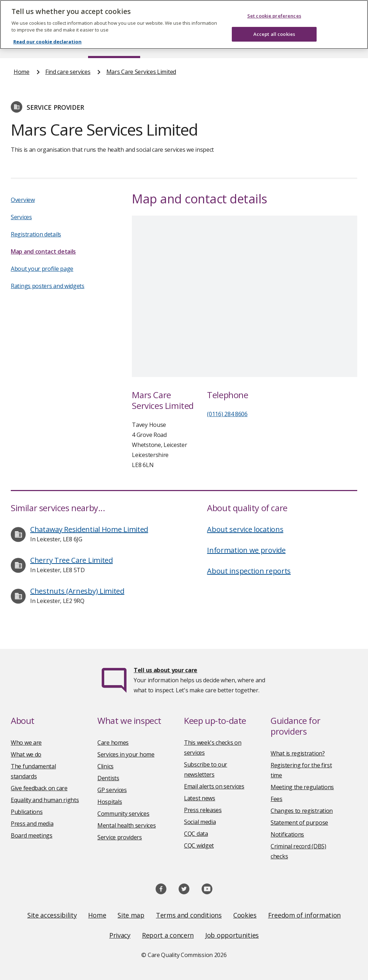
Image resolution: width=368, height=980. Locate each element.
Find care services (68, 72)
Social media (200, 822)
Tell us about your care (165, 670)
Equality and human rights (45, 800)
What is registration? (298, 753)
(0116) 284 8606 (227, 414)
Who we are (26, 743)
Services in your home (126, 754)
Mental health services (126, 825)
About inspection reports (249, 571)
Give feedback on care (39, 788)
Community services (123, 814)
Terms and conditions (189, 915)
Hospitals (110, 802)
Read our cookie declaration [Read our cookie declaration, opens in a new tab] (47, 42)
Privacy (120, 935)
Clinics (105, 766)
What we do (26, 754)
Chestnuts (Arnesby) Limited (77, 591)
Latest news (200, 798)
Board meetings (32, 835)
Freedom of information (304, 915)
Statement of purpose (299, 823)
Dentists (108, 778)
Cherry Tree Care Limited (72, 560)
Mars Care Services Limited (141, 72)
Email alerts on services (214, 786)
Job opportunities (232, 935)
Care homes (113, 743)
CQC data (196, 834)
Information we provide (246, 550)
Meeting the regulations (302, 787)
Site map (131, 915)
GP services (112, 790)
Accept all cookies (274, 34)
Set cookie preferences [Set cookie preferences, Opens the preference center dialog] (274, 16)
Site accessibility (52, 915)
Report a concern (168, 935)
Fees (277, 799)
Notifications (287, 834)
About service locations (245, 529)
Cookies (245, 915)
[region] (184, 25)
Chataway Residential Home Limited (89, 529)
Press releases (203, 810)
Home (22, 72)
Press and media (32, 824)
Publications (27, 812)
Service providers (120, 837)
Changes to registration (302, 811)
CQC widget (199, 845)
